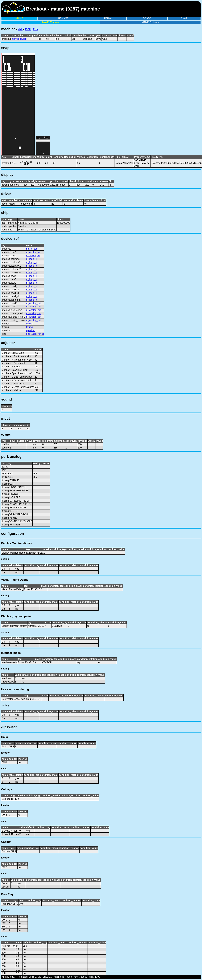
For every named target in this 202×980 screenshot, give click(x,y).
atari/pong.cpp (19, 39)
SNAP (184, 18)
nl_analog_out (34, 303)
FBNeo (108, 18)
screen (30, 324)
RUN (36, 29)
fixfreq (29, 327)
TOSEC (147, 18)
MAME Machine (51, 22)
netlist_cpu (32, 249)
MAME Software (150, 22)
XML (20, 29)
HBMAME (63, 18)
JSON (28, 29)
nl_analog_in (33, 252)
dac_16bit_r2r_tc (35, 334)
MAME (19, 18)
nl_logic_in (32, 259)
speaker (30, 330)
